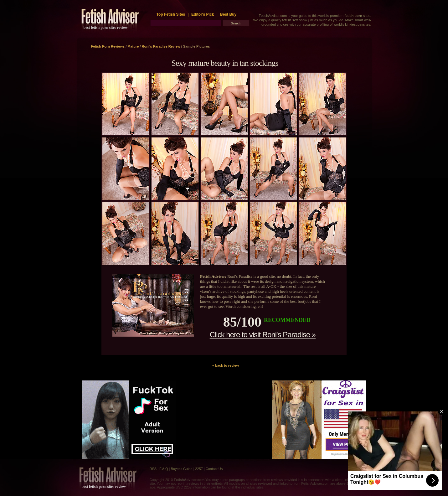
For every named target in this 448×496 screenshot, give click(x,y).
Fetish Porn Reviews (108, 46)
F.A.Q (164, 469)
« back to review (226, 365)
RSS (153, 469)
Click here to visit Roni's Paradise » (263, 335)
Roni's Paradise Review (161, 46)
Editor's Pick (203, 14)
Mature (133, 46)
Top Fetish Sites (171, 14)
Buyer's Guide (182, 469)
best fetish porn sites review (106, 28)
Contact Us (214, 469)
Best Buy (228, 14)
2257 (199, 469)
